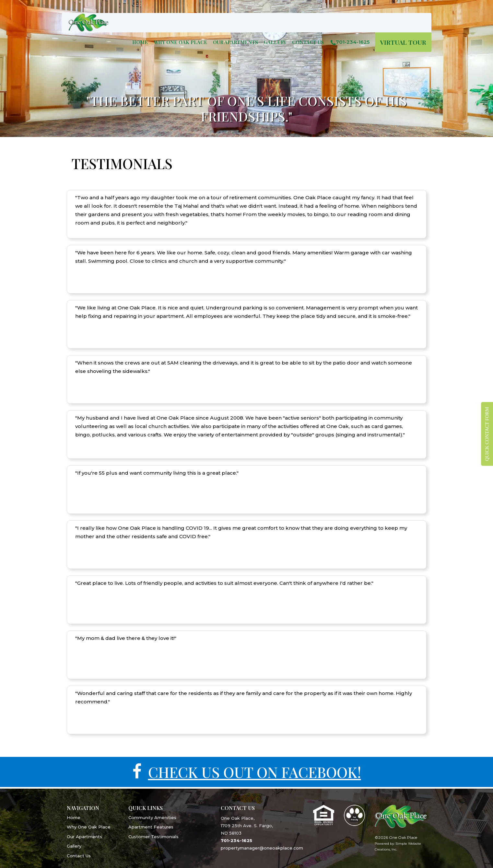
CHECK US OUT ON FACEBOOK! (254, 772)
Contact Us (308, 42)
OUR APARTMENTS (235, 42)
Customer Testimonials (153, 837)
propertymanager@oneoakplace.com (262, 848)
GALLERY (275, 42)
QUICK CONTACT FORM (487, 434)
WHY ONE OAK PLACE (180, 42)
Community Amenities (152, 817)
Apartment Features (151, 827)
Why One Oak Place (89, 827)
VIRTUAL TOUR (403, 42)
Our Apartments (84, 837)
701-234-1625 (348, 42)
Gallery (74, 846)
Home (140, 42)
